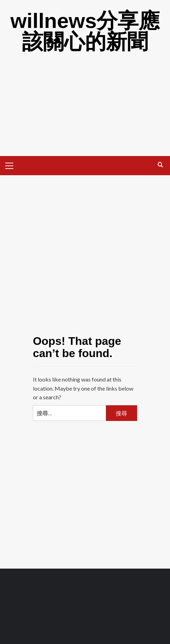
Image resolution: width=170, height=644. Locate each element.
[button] (12, 165)
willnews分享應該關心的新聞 (85, 31)
